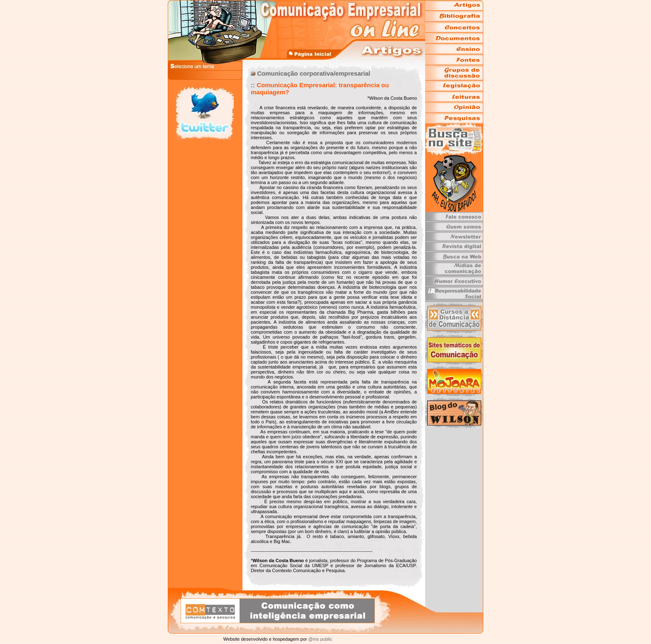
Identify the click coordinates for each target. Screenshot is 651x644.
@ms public (319, 639)
